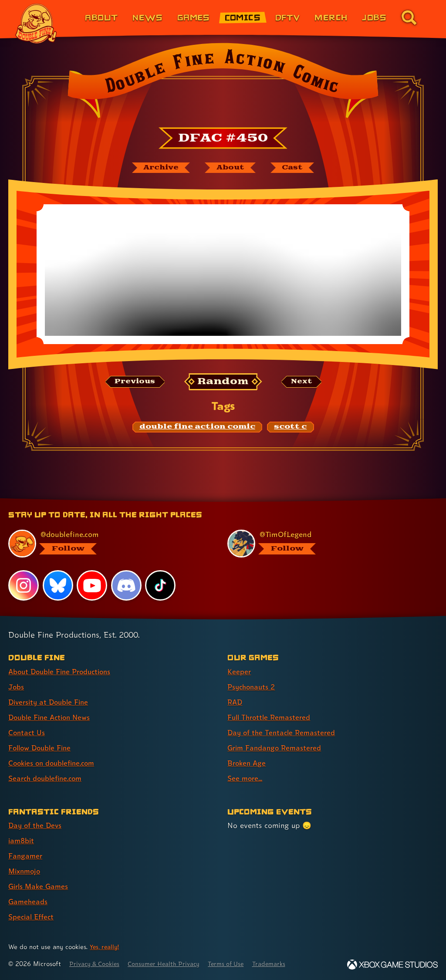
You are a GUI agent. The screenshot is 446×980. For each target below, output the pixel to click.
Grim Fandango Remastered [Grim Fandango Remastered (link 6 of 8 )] (276, 748)
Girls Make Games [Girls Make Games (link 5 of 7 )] (40, 886)
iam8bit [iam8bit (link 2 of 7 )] (22, 840)
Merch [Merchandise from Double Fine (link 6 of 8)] (331, 17)
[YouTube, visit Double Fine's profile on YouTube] (92, 585)
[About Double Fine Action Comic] (230, 168)
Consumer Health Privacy (170, 964)
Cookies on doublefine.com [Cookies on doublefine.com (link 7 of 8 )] (54, 763)
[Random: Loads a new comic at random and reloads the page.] (223, 382)
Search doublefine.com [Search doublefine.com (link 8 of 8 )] (47, 778)
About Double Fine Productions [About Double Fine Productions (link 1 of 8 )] (63, 671)
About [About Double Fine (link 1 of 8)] (101, 17)
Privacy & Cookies (96, 964)
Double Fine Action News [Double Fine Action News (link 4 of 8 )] (52, 717)
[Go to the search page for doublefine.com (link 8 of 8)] (409, 17)
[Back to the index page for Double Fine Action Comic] (223, 83)
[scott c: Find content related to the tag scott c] (290, 428)
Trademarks (282, 964)
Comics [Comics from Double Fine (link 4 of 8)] (243, 17)
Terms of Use (236, 964)
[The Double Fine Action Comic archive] (158, 168)
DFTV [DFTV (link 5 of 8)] (288, 17)
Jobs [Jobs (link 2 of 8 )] (17, 687)
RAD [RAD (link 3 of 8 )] (235, 702)
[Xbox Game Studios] (392, 965)
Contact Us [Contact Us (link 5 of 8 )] (27, 732)
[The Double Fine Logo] (36, 24)
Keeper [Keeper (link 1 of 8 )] (239, 671)
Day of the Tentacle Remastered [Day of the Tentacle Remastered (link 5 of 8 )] (284, 732)
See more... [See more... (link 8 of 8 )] (245, 778)
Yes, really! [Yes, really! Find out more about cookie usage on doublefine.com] (105, 947)
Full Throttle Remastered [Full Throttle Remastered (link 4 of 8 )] (271, 717)
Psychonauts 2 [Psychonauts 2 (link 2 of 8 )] (253, 687)
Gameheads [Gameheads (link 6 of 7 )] (29, 901)
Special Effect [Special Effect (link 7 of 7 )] (32, 917)
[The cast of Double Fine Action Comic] (295, 168)
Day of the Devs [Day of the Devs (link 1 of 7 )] (36, 825)
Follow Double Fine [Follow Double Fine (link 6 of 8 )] (42, 748)
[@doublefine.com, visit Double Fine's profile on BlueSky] (108, 544)
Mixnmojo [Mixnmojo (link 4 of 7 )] (26, 871)
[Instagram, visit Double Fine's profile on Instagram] (24, 585)
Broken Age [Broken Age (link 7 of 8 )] (248, 763)
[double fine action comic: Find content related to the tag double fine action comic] (197, 428)
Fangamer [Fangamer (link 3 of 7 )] (26, 856)
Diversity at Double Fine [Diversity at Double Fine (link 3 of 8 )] (51, 702)
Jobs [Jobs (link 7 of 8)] (374, 17)
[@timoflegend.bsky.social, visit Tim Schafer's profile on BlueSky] (327, 544)
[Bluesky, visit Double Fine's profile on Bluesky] (58, 585)
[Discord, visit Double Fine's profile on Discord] (127, 585)
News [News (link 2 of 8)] (147, 17)
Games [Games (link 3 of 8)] (194, 17)
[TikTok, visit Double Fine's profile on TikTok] (161, 585)
